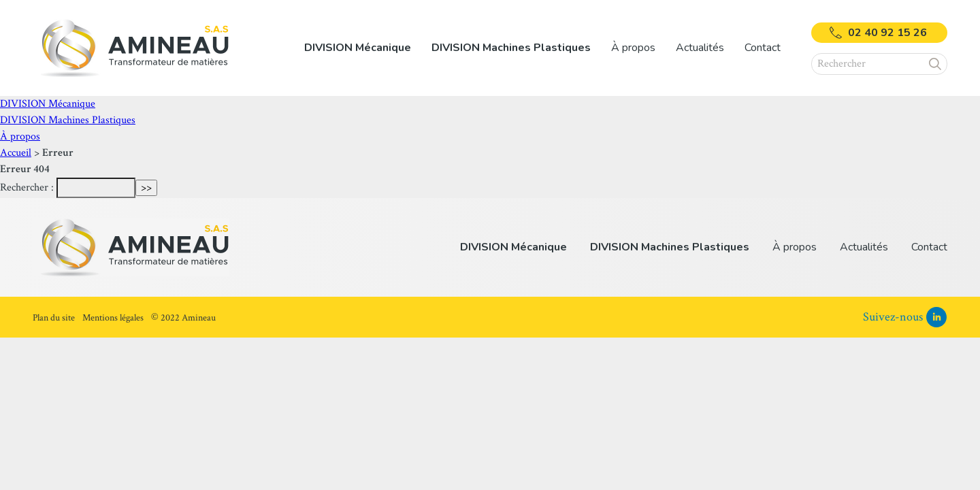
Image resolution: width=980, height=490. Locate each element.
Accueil (16, 153)
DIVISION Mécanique (48, 104)
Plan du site (54, 318)
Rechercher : (27, 187)
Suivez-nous (893, 317)
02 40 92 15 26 (887, 33)
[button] (935, 64)
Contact (763, 48)
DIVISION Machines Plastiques (68, 120)
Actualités (700, 48)
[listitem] (358, 48)
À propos (20, 136)
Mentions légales (113, 318)
